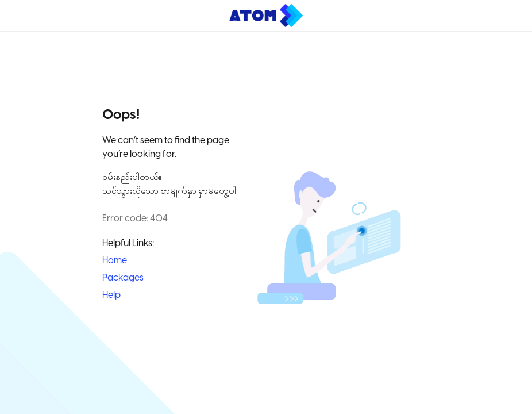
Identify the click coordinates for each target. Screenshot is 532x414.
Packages (123, 278)
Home (115, 261)
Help (111, 295)
